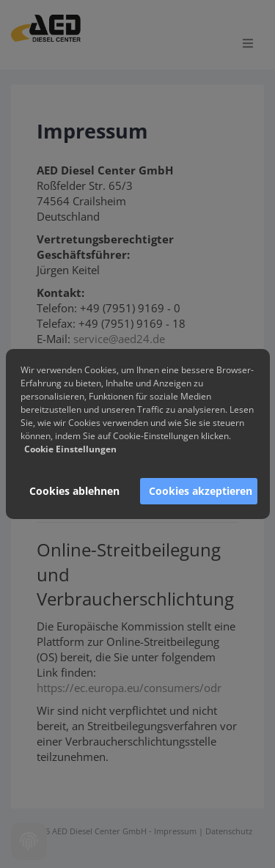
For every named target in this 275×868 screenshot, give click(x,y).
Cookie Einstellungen (70, 449)
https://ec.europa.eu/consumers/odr (129, 688)
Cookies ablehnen (74, 491)
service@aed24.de (119, 339)
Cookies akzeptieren (201, 491)
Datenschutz (229, 831)
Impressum (175, 831)
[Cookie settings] (29, 841)
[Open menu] (248, 43)
